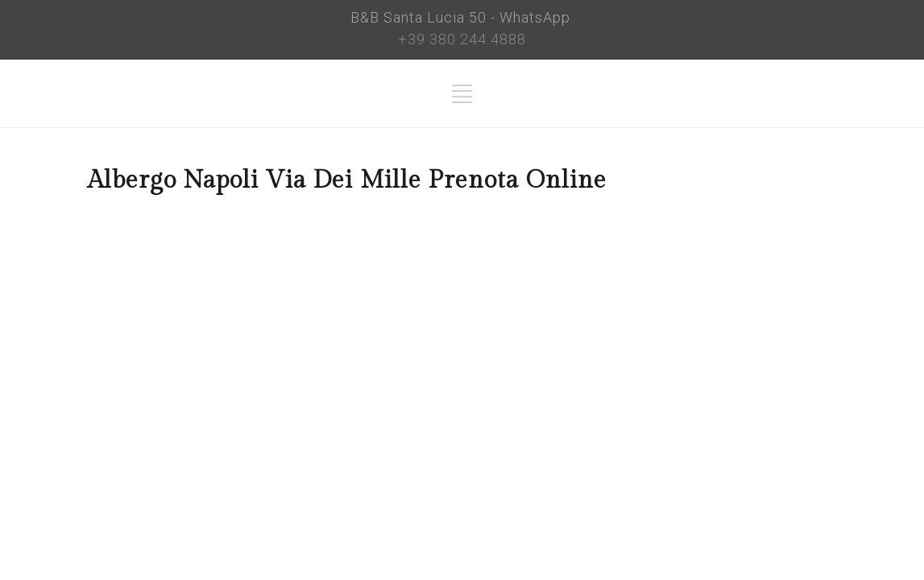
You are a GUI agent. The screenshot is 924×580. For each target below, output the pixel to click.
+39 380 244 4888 (462, 39)
